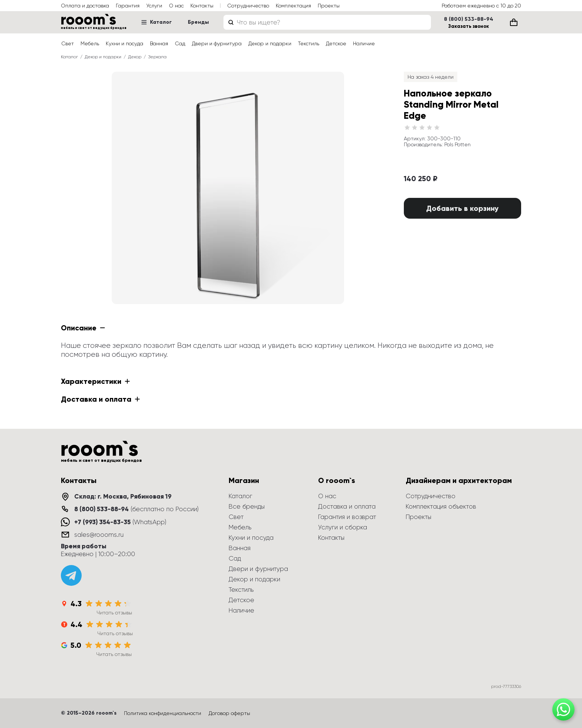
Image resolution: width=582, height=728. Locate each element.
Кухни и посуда (125, 43)
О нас (176, 6)
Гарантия (128, 6)
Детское (336, 43)
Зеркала (157, 57)
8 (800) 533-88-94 (469, 19)
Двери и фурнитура (217, 43)
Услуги (154, 6)
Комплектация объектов (441, 506)
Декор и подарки (270, 43)
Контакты (202, 6)
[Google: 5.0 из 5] (96, 649)
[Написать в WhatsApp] (563, 709)
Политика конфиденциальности (163, 713)
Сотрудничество (248, 6)
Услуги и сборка (343, 527)
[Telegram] (71, 575)
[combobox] (327, 22)
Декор (135, 57)
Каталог (156, 22)
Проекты (329, 6)
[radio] (407, 128)
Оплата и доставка (85, 6)
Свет (68, 43)
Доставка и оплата (347, 506)
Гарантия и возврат (347, 517)
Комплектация (293, 6)
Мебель (90, 43)
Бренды (198, 22)
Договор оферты (229, 713)
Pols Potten (457, 144)
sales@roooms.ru (99, 535)
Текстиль (309, 43)
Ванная (159, 43)
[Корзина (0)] (514, 22)
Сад (180, 43)
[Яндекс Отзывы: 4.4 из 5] (97, 628)
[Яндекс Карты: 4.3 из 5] (97, 607)
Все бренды (247, 506)
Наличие (364, 43)
